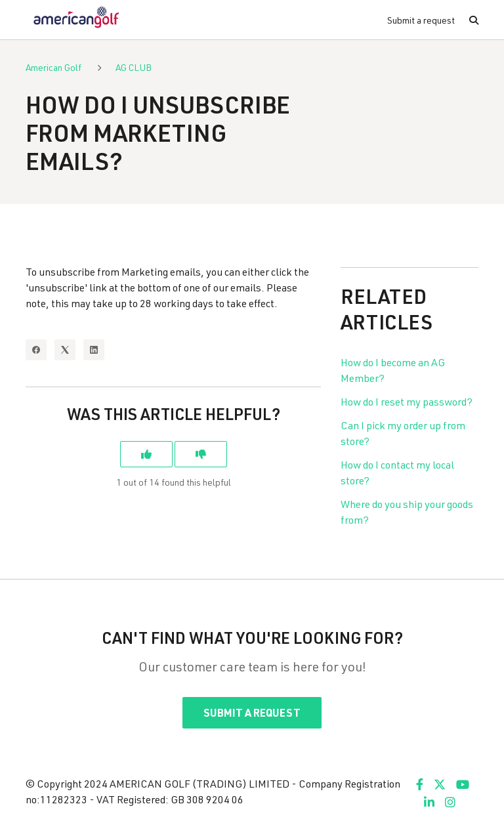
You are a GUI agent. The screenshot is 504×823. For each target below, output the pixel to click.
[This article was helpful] (146, 454)
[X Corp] (65, 350)
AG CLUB (134, 67)
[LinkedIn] (94, 350)
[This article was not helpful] (201, 454)
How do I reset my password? (407, 401)
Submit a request (421, 20)
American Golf (53, 67)
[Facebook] (36, 350)
